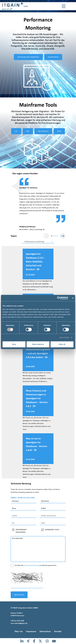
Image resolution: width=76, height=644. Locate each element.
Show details (64, 337)
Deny (14, 344)
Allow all (62, 344)
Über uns (19, 631)
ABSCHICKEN (19, 595)
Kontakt (58, 631)
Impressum (31, 631)
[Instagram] (47, 641)
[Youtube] (54, 641)
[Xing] (28, 641)
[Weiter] (63, 236)
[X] (40, 641)
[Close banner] (73, 298)
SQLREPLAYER (53, 57)
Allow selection (38, 344)
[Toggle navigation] (64, 6)
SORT (59, 131)
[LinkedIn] (22, 641)
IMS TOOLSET (43, 131)
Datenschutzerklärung (31, 565)
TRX (28, 131)
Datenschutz (45, 631)
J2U (16, 131)
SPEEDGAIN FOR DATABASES (28, 57)
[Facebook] (34, 641)
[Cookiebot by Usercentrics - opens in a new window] (59, 298)
